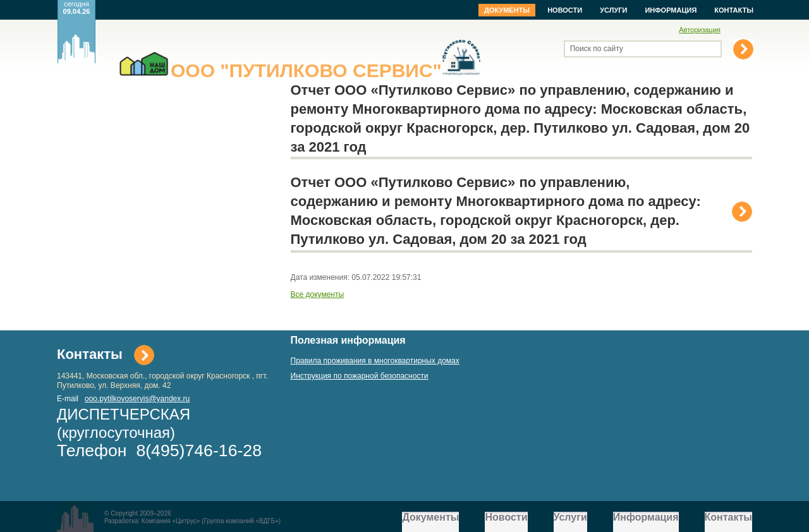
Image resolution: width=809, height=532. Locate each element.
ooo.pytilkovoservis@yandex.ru (137, 399)
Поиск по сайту (597, 49)
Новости (565, 10)
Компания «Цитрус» (171, 521)
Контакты (734, 10)
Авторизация (700, 30)
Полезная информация (348, 340)
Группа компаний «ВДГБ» (241, 521)
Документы (507, 10)
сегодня (77, 8)
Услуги (613, 10)
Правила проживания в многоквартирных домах (375, 361)
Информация (671, 10)
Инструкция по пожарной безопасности (360, 376)
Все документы (318, 294)
